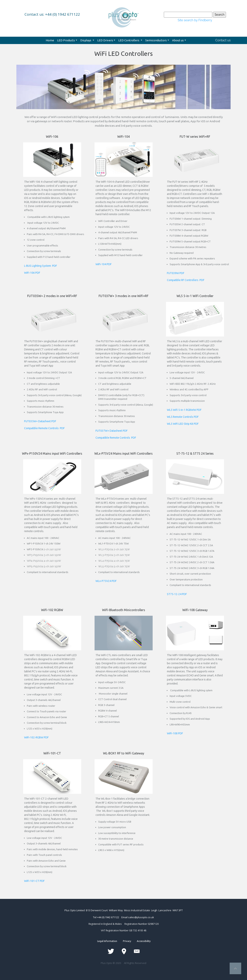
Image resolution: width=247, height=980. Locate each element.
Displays (86, 40)
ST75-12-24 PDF (177, 594)
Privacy (127, 941)
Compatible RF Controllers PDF (186, 280)
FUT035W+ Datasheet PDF (40, 421)
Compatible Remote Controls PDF (44, 428)
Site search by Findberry (195, 20)
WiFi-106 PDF (32, 273)
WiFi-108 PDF (175, 733)
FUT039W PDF (176, 273)
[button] (33, 76)
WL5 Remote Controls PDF (183, 417)
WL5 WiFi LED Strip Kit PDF (183, 424)
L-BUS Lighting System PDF (41, 266)
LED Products (66, 40)
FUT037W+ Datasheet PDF (112, 431)
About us (178, 40)
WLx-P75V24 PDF (106, 581)
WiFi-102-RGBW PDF (36, 737)
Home (50, 40)
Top (235, 968)
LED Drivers (105, 40)
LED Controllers (129, 40)
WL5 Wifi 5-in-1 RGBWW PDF (184, 410)
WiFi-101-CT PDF (34, 881)
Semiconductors (156, 40)
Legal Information (110, 941)
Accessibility (141, 941)
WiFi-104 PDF (104, 264)
